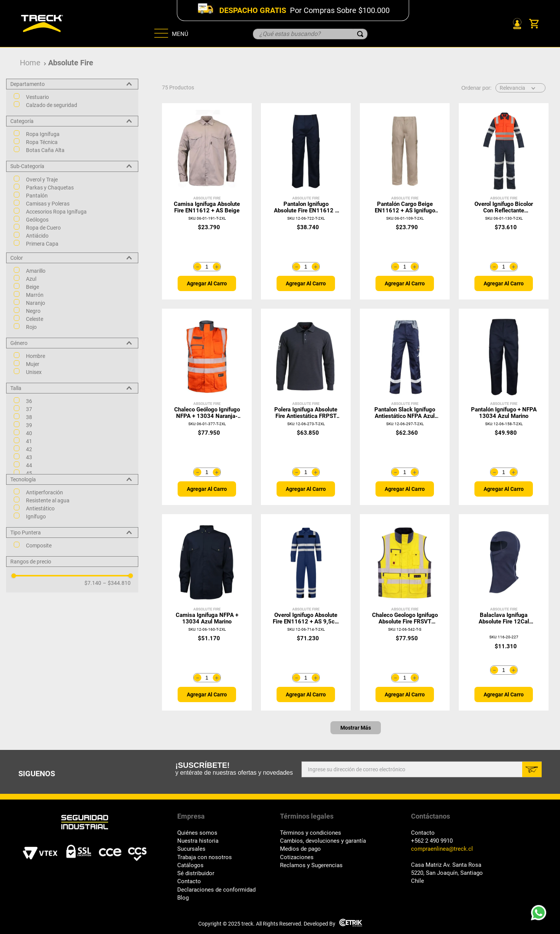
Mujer (33, 364)
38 (29, 417)
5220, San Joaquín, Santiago (447, 873)
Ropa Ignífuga (43, 134)
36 (29, 401)
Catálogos (190, 865)
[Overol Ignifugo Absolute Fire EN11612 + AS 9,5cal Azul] (306, 612)
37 (29, 409)
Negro (33, 311)
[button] (72, 84)
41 (29, 441)
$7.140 (93, 583)
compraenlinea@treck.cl (442, 849)
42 (29, 449)
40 (29, 433)
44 (29, 465)
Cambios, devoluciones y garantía (323, 841)
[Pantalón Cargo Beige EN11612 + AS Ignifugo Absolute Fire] (405, 201)
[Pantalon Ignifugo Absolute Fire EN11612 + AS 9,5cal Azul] (306, 201)
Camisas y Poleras (48, 204)
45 (29, 473)
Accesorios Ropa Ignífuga (56, 212)
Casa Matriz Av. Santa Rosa (446, 865)
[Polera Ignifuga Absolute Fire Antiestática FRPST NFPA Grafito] (306, 407)
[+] (217, 267)
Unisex (34, 372)
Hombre (36, 356)
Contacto (189, 881)
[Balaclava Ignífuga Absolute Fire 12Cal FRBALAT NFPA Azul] (504, 612)
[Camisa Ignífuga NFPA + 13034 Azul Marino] (207, 612)
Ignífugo (36, 516)
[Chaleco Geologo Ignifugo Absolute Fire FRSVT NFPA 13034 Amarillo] (405, 612)
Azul (31, 279)
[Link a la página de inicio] (30, 63)
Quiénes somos (197, 833)
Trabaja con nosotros (205, 857)
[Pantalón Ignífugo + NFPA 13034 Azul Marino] (504, 407)
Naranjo (36, 303)
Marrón (35, 295)
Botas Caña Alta (45, 150)
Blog (183, 898)
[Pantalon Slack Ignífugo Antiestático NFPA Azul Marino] (405, 407)
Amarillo (36, 271)
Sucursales (191, 849)
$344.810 (117, 583)
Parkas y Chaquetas (50, 188)
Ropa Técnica (42, 142)
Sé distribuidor (196, 873)
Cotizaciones (297, 857)
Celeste (35, 319)
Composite (39, 546)
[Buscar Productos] (360, 34)
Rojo (31, 327)
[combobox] (310, 34)
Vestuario (37, 97)
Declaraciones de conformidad (216, 890)
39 (29, 425)
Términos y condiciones (311, 833)
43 (29, 457)
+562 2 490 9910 (432, 841)
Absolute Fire (71, 63)
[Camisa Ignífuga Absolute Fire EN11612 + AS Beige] (207, 201)
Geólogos (37, 220)
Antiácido (37, 236)
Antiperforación (45, 492)
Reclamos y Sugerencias (311, 865)
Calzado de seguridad (52, 105)
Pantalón (37, 196)
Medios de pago (300, 849)
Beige (32, 287)
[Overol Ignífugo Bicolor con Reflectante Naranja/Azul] (504, 201)
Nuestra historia (198, 841)
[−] (197, 267)
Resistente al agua (48, 500)
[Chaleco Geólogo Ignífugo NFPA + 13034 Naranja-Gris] (207, 407)
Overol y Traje (42, 180)
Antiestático (40, 508)
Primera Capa (42, 244)
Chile (418, 881)
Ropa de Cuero (43, 228)
